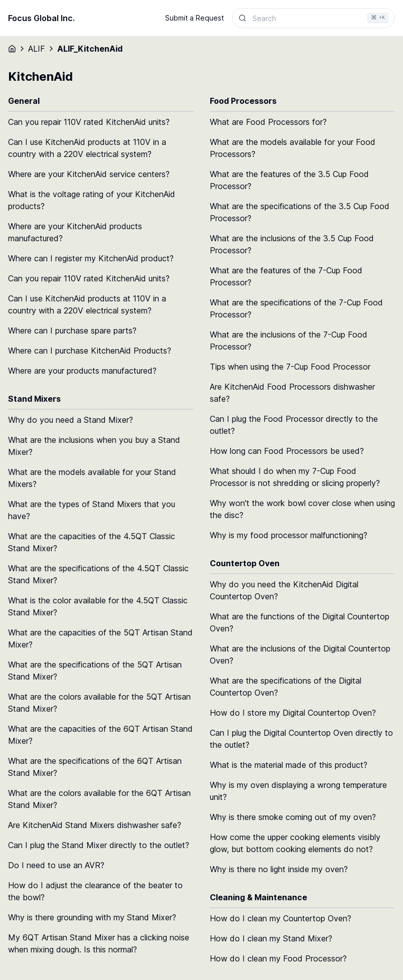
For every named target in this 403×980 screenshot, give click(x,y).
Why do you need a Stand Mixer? (71, 420)
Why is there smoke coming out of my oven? (293, 817)
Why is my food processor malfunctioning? (289, 535)
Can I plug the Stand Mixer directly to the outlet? (99, 845)
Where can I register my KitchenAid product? (91, 258)
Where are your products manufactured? (82, 371)
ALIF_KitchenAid (90, 49)
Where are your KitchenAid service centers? (89, 174)
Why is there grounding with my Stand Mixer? (92, 917)
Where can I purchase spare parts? (72, 331)
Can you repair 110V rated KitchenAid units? (89, 122)
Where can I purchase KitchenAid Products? (90, 351)
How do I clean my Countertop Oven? (281, 918)
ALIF (37, 49)
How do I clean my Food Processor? (278, 958)
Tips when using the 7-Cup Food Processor (290, 367)
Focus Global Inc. (41, 18)
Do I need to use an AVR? (56, 865)
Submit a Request (194, 18)
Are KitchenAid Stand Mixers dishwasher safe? (95, 825)
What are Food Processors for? (268, 122)
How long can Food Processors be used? (287, 451)
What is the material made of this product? (289, 765)
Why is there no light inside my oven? (279, 869)
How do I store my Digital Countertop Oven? (293, 713)
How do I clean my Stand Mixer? (271, 938)
